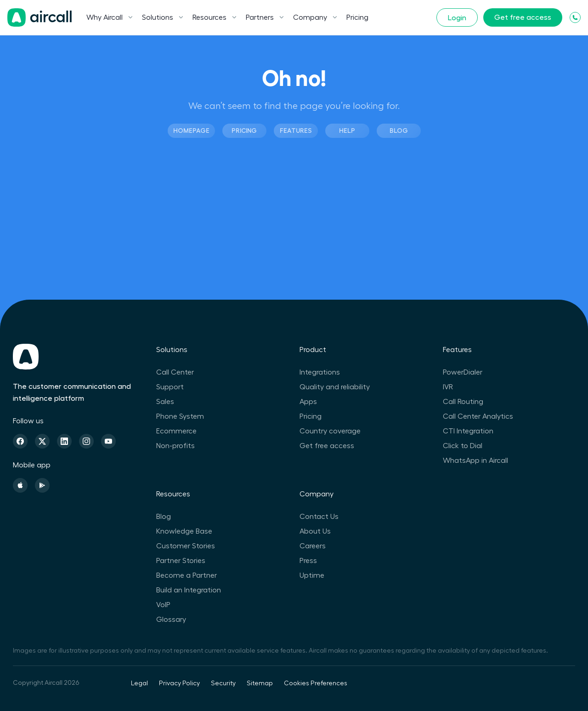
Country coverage (330, 431)
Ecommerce (176, 431)
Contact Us (319, 517)
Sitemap (260, 683)
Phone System (180, 416)
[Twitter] (42, 441)
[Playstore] (42, 485)
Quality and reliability (335, 387)
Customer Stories (186, 546)
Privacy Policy (179, 683)
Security (223, 683)
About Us (315, 531)
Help (347, 131)
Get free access (523, 17)
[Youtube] (108, 441)
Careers (313, 546)
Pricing (357, 17)
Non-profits (175, 446)
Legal (139, 683)
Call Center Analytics (478, 416)
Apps (308, 402)
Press (308, 561)
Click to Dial (463, 446)
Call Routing (463, 402)
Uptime (312, 575)
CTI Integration (468, 431)
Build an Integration (189, 590)
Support (170, 387)
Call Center (175, 372)
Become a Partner (187, 575)
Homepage (191, 131)
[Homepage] (40, 17)
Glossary (171, 620)
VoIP (163, 605)
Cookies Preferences (316, 683)
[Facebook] (20, 441)
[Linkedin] (64, 441)
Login (457, 18)
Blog (399, 131)
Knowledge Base (184, 531)
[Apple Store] (20, 485)
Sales (165, 402)
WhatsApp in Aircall (475, 461)
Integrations (320, 372)
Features (296, 131)
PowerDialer (463, 372)
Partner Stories (181, 561)
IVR (448, 387)
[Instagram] (86, 441)
